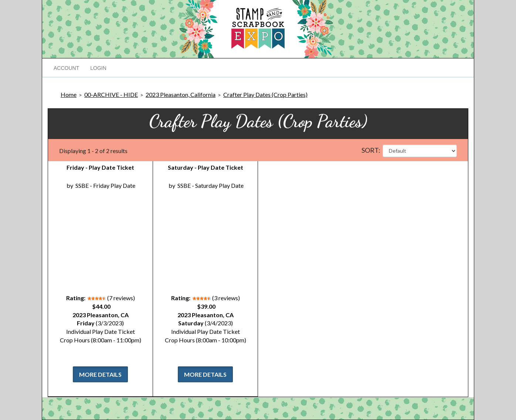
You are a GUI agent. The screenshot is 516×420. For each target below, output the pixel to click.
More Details (100, 374)
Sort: (371, 150)
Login (98, 68)
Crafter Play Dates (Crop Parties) (265, 94)
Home (69, 94)
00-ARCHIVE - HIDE (111, 94)
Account (66, 68)
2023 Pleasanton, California (181, 94)
